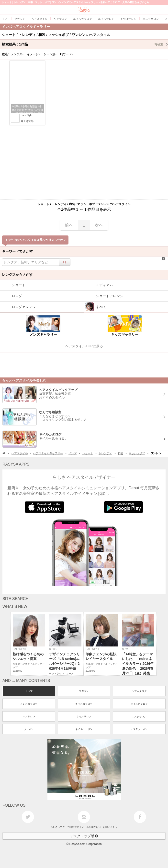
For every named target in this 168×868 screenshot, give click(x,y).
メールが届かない (91, 827)
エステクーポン (139, 729)
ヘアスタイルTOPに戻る (84, 346)
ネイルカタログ (139, 704)
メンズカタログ (29, 704)
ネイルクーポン (84, 729)
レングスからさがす (17, 275)
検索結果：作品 (85, 44)
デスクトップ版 (84, 836)
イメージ (34, 54)
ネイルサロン (84, 717)
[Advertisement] (84, 165)
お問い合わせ (110, 827)
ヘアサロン (29, 717)
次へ (99, 225)
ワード (67, 54)
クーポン (29, 729)
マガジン (84, 691)
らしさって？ (58, 827)
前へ (69, 225)
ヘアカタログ (139, 691)
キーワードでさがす (17, 251)
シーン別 (50, 54)
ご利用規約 (73, 827)
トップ (29, 691)
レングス (17, 54)
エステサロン (139, 717)
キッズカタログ (84, 704)
